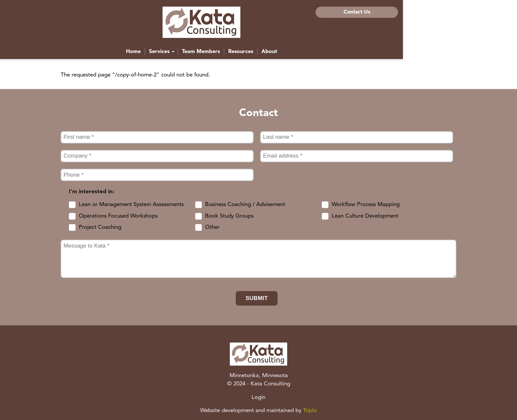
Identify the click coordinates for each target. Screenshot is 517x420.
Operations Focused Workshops (118, 216)
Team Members (258, 54)
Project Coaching (100, 227)
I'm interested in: (92, 192)
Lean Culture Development (365, 216)
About (326, 54)
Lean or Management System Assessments (131, 205)
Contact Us (415, 12)
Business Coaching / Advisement (245, 205)
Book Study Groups (229, 216)
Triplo (310, 411)
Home (190, 54)
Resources (298, 54)
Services (219, 54)
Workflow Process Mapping (366, 205)
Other (212, 227)
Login (258, 397)
